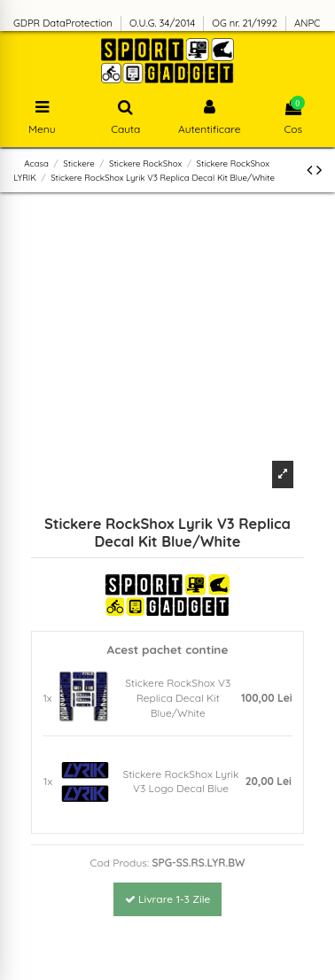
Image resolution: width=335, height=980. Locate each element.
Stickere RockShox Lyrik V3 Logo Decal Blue (181, 782)
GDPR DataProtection (64, 23)
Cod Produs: (120, 863)
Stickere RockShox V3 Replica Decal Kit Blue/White (178, 698)
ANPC (308, 23)
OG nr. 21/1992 (246, 23)
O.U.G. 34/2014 (164, 23)
